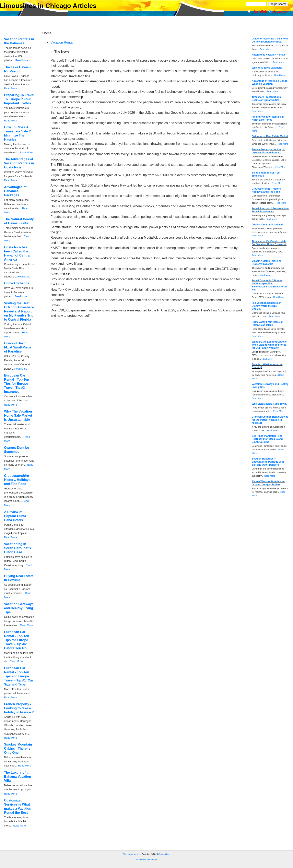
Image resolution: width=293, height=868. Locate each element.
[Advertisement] (74, 849)
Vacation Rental (62, 42)
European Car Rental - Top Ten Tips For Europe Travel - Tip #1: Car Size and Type (19, 676)
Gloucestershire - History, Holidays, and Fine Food (18, 480)
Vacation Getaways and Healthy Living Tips (19, 608)
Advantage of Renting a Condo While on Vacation (269, 82)
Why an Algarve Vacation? (267, 68)
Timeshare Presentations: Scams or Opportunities (267, 99)
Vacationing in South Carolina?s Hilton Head (17, 548)
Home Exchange (17, 283)
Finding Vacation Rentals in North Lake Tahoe (268, 118)
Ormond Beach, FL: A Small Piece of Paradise (18, 347)
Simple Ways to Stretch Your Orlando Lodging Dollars (268, 483)
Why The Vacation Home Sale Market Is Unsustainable (18, 415)
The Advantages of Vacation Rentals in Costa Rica (19, 163)
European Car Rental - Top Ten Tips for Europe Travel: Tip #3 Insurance (17, 384)
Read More (22, 60)
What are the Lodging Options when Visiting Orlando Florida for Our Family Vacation (269, 345)
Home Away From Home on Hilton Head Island (267, 324)
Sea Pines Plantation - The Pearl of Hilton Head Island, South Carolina (267, 439)
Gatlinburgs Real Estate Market (270, 136)
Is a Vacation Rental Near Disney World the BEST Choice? (266, 306)
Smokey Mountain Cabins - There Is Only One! (18, 748)
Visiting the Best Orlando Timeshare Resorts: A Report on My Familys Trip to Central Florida (19, 311)
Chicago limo (164, 854)
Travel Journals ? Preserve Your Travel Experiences (270, 210)
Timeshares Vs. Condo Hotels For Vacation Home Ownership (269, 243)
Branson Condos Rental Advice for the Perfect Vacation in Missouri (270, 420)
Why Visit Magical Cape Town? (269, 404)
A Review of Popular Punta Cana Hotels (15, 516)
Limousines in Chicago (147, 860)
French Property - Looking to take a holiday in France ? (19, 708)
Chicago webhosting (132, 854)
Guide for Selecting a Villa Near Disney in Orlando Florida (270, 40)
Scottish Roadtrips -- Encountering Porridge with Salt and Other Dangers (268, 462)
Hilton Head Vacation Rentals (269, 55)
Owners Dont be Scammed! (268, 225)
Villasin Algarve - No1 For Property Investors (266, 263)
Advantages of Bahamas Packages (15, 191)
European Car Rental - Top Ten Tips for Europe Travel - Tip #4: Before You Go (17, 640)
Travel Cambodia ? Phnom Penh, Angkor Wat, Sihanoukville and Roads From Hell (269, 285)
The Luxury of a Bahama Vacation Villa (18, 777)
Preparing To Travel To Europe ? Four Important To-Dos (19, 99)
